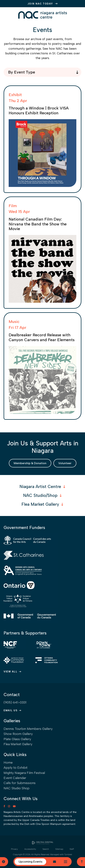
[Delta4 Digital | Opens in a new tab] (43, 843)
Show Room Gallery (18, 734)
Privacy (14, 849)
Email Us (11, 710)
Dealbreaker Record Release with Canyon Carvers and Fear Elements (42, 337)
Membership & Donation (30, 463)
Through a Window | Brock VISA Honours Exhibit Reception (39, 111)
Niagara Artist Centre (40, 487)
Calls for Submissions (20, 783)
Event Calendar (15, 778)
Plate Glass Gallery (17, 739)
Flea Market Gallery (40, 504)
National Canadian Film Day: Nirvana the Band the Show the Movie (38, 224)
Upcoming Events (30, 862)
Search (46, 849)
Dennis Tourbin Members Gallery (28, 729)
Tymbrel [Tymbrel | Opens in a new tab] (68, 854)
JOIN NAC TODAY (40, 4)
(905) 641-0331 (15, 702)
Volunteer (65, 463)
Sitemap (59, 849)
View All (11, 672)
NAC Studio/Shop (40, 495)
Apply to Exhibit (16, 768)
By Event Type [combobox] (22, 72)
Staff (72, 849)
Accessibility (30, 849)
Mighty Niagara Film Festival (24, 773)
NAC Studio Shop (17, 788)
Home (8, 763)
